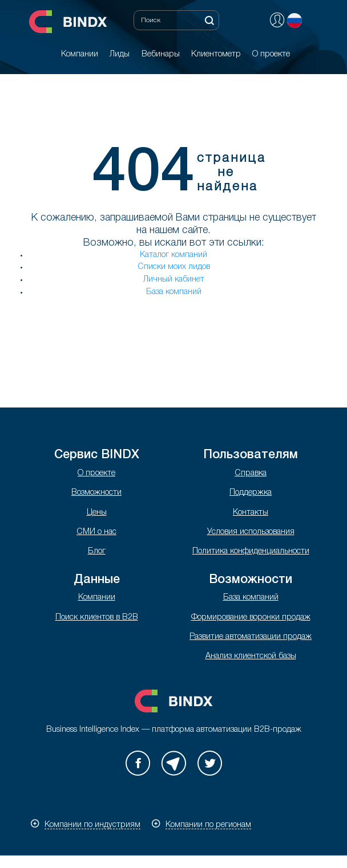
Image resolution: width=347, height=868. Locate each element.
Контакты (251, 513)
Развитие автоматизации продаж (251, 637)
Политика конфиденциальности (251, 551)
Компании (97, 598)
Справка (251, 473)
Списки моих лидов (174, 267)
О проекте (96, 473)
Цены (97, 513)
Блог (97, 551)
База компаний (174, 292)
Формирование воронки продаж (251, 618)
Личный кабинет (174, 280)
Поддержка (251, 493)
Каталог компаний (173, 255)
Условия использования (251, 532)
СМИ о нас (96, 532)
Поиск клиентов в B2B (97, 618)
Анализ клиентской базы (251, 656)
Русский (294, 21)
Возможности (96, 493)
